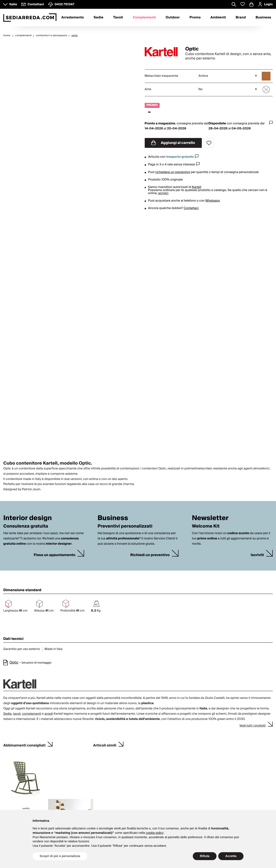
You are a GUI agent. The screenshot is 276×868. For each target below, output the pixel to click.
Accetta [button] (231, 856)
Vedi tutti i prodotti (253, 726)
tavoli (17, 714)
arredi (49, 714)
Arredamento (73, 18)
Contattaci (191, 208)
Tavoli (118, 18)
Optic (14, 662)
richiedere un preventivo (173, 172)
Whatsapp (213, 201)
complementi (32, 714)
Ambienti (218, 18)
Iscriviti (257, 555)
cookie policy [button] (154, 833)
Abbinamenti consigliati (24, 745)
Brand (241, 18)
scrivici (163, 193)
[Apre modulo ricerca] (234, 5)
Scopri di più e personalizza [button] (60, 856)
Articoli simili (105, 745)
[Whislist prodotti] (243, 4)
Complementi (144, 18)
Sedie (98, 18)
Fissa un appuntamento (54, 555)
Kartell (197, 187)
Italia (13, 4)
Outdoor (173, 18)
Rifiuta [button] (205, 856)
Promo (195, 18)
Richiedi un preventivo (150, 555)
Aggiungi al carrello (173, 143)
